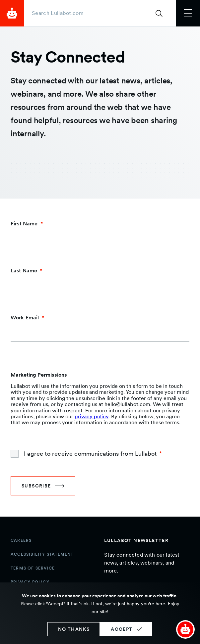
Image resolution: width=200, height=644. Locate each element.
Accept (122, 629)
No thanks (74, 629)
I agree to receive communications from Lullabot (90, 454)
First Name (24, 224)
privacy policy (92, 416)
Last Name (24, 271)
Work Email (25, 318)
